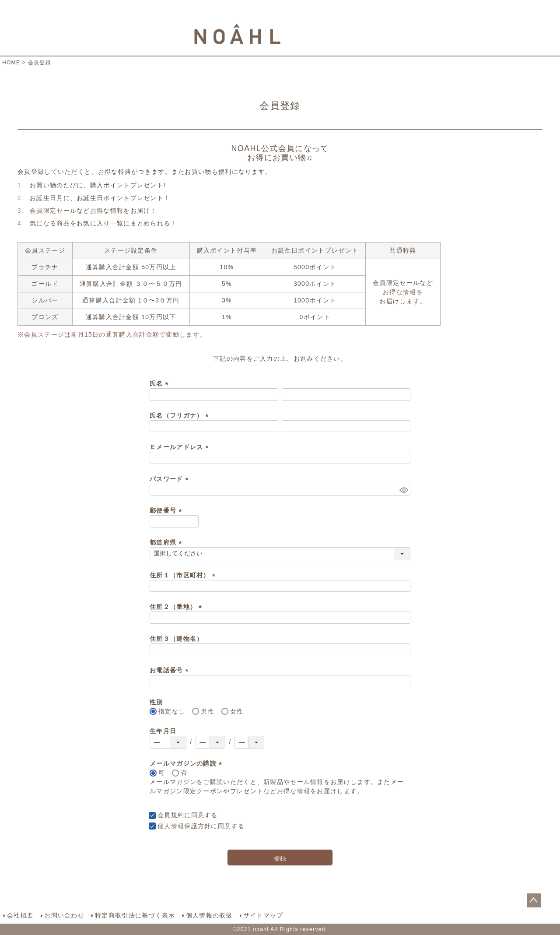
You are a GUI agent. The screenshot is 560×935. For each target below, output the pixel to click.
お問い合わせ (64, 915)
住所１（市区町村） (184, 575)
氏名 (161, 383)
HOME (11, 63)
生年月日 (163, 731)
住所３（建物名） (176, 639)
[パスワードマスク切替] (404, 490)
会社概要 (20, 915)
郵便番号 (167, 510)
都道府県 (167, 542)
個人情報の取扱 (209, 915)
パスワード (171, 479)
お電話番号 (171, 670)
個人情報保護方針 (184, 826)
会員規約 (171, 815)
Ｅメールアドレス (181, 447)
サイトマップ (263, 915)
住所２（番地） (177, 607)
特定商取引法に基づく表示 (135, 915)
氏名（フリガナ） (181, 415)
